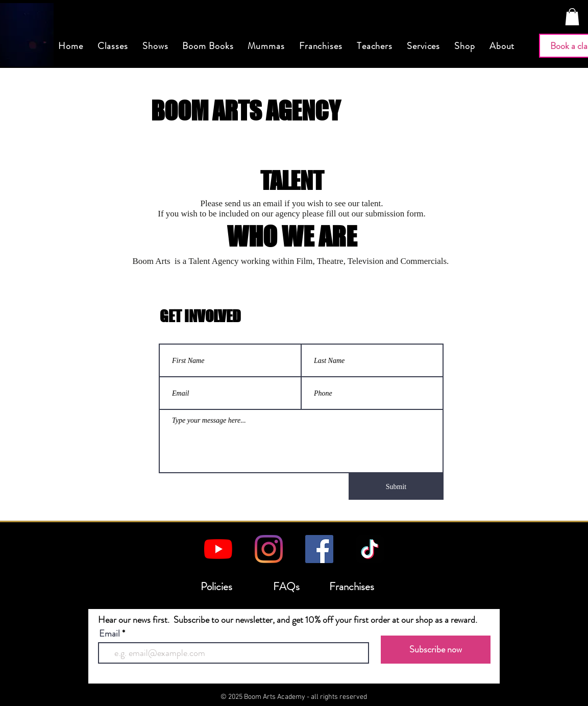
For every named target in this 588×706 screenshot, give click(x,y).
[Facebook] (319, 549)
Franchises (352, 587)
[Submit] (396, 486)
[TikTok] (370, 549)
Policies (216, 587)
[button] (572, 17)
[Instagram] (269, 549)
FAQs (286, 587)
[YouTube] (218, 549)
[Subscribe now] (436, 650)
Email (109, 634)
